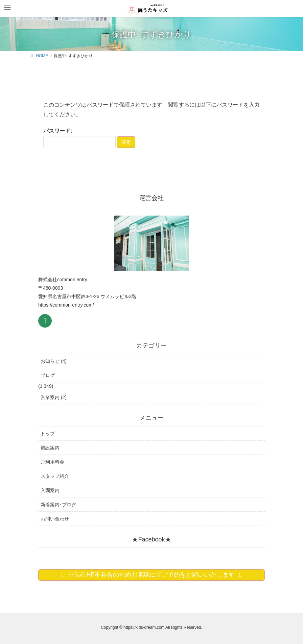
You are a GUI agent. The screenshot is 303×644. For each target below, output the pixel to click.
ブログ (48, 375)
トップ (48, 434)
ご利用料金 (52, 462)
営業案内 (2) (54, 397)
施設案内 (50, 448)
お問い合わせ (55, 519)
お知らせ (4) (54, 361)
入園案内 (50, 490)
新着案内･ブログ (58, 505)
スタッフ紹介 (55, 476)
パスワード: (79, 138)
